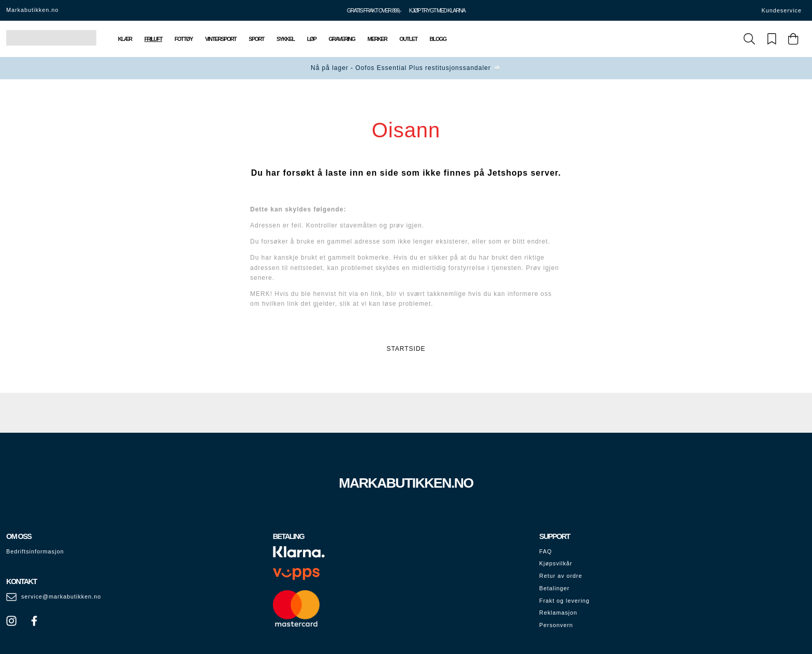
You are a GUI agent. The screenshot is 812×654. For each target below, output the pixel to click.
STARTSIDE (406, 349)
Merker (378, 39)
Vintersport (221, 39)
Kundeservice (782, 10)
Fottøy (184, 39)
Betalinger (554, 588)
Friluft (153, 39)
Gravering (342, 39)
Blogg (438, 39)
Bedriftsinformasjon (35, 551)
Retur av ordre (561, 576)
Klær (125, 39)
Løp (312, 39)
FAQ (546, 551)
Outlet (408, 39)
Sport (256, 39)
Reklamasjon (558, 613)
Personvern (556, 625)
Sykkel (286, 39)
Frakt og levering (564, 601)
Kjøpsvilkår (556, 563)
